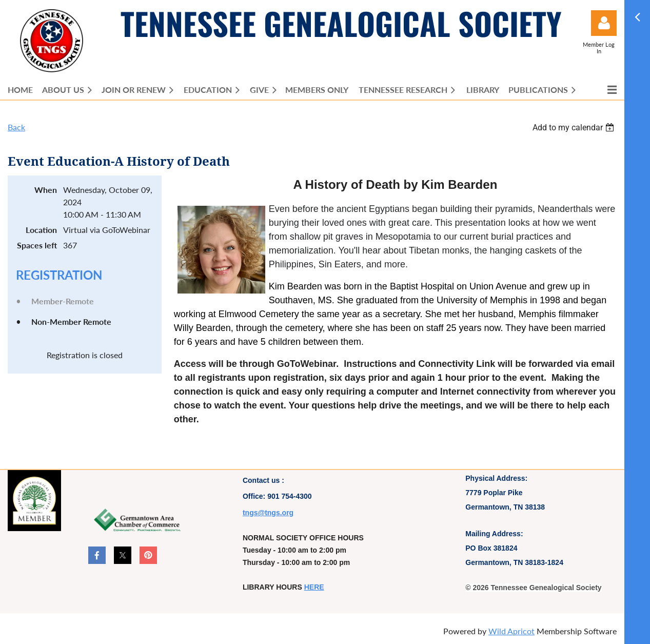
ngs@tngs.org (270, 513)
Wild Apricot (511, 631)
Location (41, 230)
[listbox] (575, 128)
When (46, 190)
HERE (314, 587)
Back (16, 127)
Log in (604, 23)
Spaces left (37, 245)
